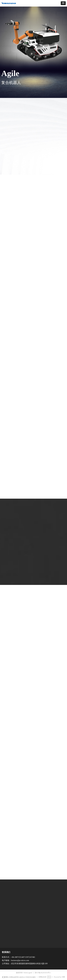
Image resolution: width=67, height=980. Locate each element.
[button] (63, 3)
